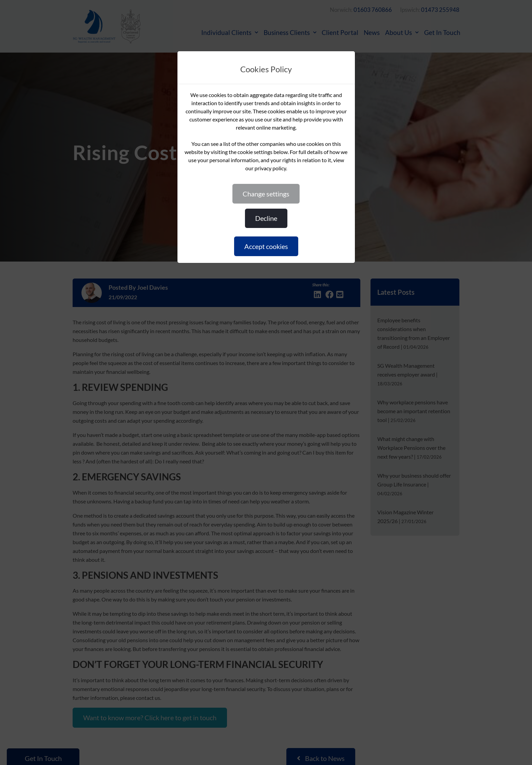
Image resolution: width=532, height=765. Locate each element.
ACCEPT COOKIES (266, 246)
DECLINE (266, 218)
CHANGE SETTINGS (266, 194)
